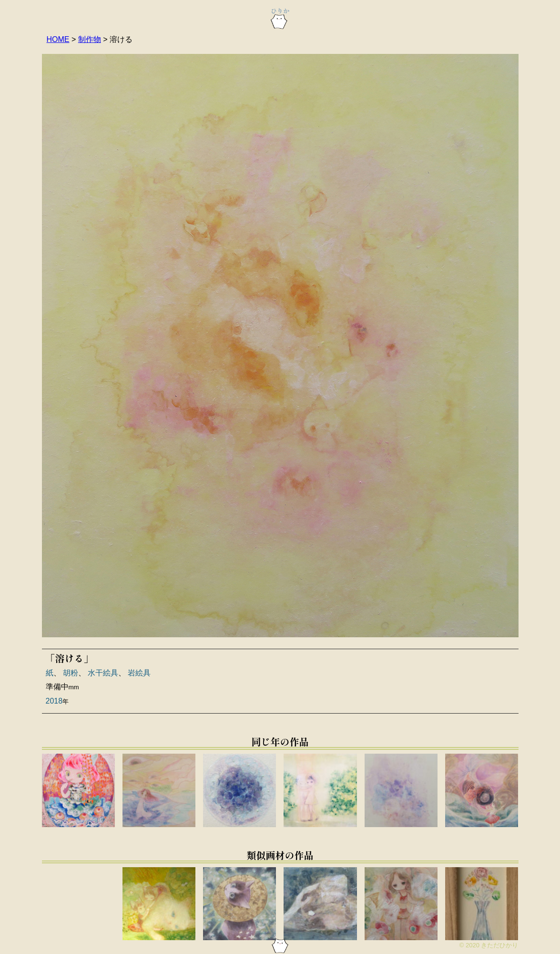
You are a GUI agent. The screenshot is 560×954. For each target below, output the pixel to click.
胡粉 (71, 673)
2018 (54, 701)
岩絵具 (139, 673)
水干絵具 (103, 673)
